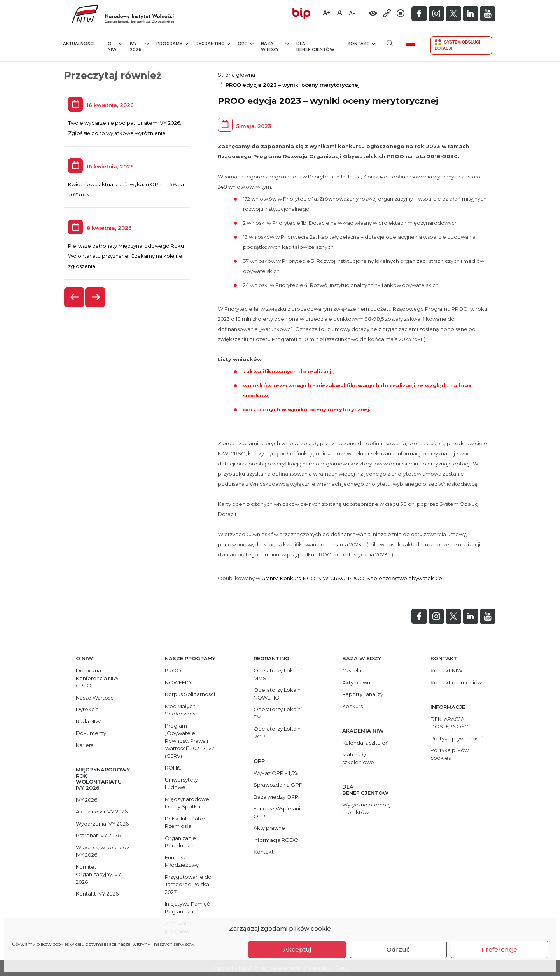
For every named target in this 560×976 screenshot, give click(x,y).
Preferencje (499, 949)
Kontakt (361, 43)
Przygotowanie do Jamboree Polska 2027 (188, 884)
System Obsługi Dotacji (458, 45)
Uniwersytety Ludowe (181, 784)
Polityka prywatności (457, 738)
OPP (246, 43)
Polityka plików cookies (450, 754)
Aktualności (79, 44)
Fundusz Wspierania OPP (278, 812)
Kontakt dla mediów (456, 682)
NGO (309, 578)
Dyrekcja (87, 709)
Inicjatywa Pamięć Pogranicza (187, 908)
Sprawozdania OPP (278, 785)
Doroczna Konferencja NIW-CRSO (98, 678)
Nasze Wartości (95, 698)
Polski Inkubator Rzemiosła (185, 822)
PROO (356, 578)
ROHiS (173, 768)
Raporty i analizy (363, 694)
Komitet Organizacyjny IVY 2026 (99, 874)
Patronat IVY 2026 (98, 835)
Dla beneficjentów (315, 47)
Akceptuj (297, 949)
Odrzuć (398, 949)
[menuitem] (414, 43)
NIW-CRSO (332, 578)
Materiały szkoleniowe (358, 758)
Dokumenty (91, 733)
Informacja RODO (276, 840)
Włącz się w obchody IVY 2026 (102, 851)
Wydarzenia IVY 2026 (102, 824)
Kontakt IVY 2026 (97, 894)
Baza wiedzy (275, 46)
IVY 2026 (139, 46)
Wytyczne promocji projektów (367, 808)
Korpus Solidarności (190, 694)
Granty (269, 578)
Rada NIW (88, 721)
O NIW (115, 46)
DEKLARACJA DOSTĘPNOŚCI (450, 723)
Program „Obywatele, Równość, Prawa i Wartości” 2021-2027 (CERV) (190, 741)
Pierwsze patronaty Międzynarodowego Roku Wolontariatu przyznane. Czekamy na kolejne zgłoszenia (126, 256)
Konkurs (290, 578)
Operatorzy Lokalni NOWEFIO (278, 694)
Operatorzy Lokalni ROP (278, 733)
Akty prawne (269, 828)
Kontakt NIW (446, 670)
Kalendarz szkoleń (366, 743)
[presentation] (75, 297)
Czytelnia (354, 670)
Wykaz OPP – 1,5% (276, 773)
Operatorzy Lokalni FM (278, 713)
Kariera (85, 745)
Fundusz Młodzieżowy (182, 861)
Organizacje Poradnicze (180, 842)
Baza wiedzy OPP (276, 797)
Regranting (213, 43)
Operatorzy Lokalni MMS (278, 674)
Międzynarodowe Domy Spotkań (187, 803)
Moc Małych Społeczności (182, 710)
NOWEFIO (178, 682)
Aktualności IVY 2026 (102, 812)
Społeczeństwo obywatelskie (404, 578)
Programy (172, 43)
